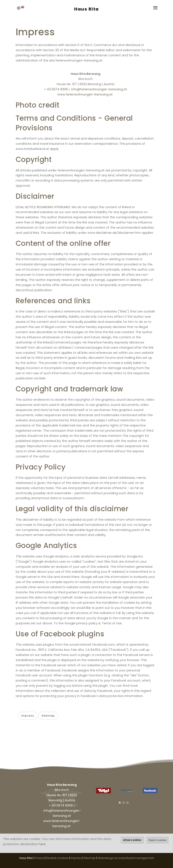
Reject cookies (158, 840)
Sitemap (48, 716)
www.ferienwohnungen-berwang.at (85, 94)
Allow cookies (132, 840)
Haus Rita (86, 9)
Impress (28, 716)
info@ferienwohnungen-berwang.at (99, 89)
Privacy (39, 858)
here (42, 844)
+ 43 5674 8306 (56, 89)
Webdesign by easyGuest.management (126, 858)
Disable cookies (57, 858)
